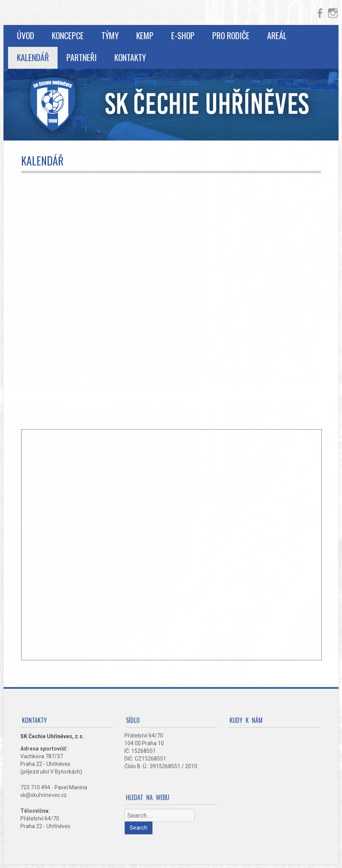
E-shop (183, 35)
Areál (277, 35)
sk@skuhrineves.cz (44, 795)
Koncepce (68, 35)
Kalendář (33, 57)
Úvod (26, 35)
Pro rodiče (231, 35)
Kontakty (130, 57)
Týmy (110, 35)
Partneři (82, 57)
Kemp (145, 35)
